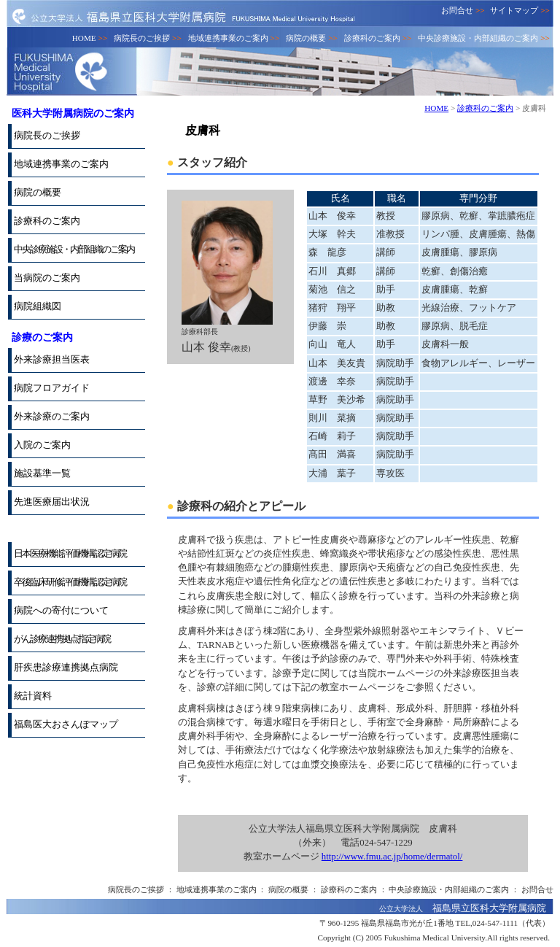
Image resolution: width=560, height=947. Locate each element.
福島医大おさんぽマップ (66, 724)
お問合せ (463, 10)
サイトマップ (520, 10)
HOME (90, 38)
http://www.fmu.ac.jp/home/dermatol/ (392, 857)
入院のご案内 (42, 445)
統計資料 (33, 696)
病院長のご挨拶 (148, 38)
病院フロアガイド (52, 388)
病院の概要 (312, 38)
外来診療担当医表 (52, 360)
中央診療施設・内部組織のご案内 (484, 38)
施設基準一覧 (42, 473)
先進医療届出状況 (52, 502)
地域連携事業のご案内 (234, 38)
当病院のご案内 (47, 278)
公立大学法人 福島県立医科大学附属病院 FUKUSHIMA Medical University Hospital (183, 16)
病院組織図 (38, 306)
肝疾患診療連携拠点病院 (66, 668)
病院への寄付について (61, 611)
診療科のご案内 (378, 38)
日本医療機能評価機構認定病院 (70, 554)
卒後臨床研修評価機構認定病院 (70, 582)
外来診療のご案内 (52, 417)
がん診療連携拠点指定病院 (62, 639)
